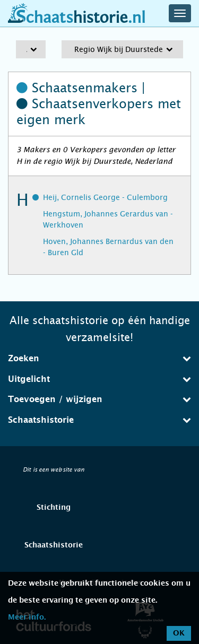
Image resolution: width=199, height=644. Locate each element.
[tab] (99, 359)
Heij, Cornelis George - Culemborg (105, 197)
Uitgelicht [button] (99, 379)
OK (179, 633)
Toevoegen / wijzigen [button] (99, 399)
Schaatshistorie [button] (99, 420)
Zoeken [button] (99, 358)
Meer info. (27, 617)
